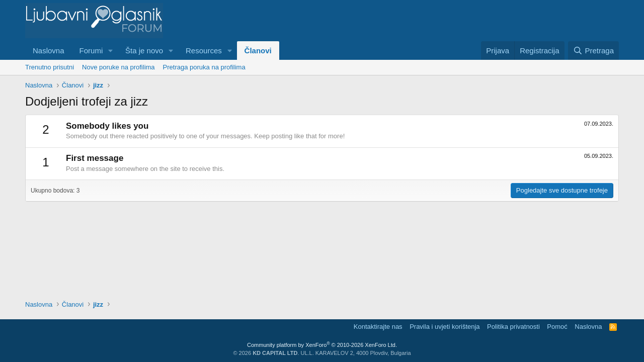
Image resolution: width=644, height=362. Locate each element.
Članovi (258, 51)
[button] (111, 51)
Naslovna (49, 51)
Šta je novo (144, 51)
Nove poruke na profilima (118, 67)
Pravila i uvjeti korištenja (445, 327)
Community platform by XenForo (322, 345)
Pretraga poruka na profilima (204, 67)
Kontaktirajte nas (378, 327)
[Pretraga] (593, 51)
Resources (204, 51)
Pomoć (557, 327)
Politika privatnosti (513, 327)
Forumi (91, 51)
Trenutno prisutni (50, 67)
